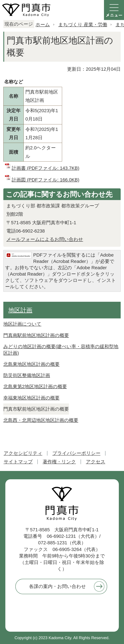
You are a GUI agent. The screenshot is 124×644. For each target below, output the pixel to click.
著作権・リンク (59, 462)
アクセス (96, 462)
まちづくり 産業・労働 (83, 25)
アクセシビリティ (23, 453)
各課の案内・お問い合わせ (57, 586)
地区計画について (22, 324)
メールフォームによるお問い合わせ (45, 239)
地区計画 (20, 310)
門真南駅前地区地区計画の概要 (36, 335)
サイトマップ (18, 462)
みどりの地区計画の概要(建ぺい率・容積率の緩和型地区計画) (61, 350)
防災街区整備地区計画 (27, 375)
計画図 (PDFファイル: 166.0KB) (45, 180)
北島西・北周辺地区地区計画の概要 (41, 420)
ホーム (43, 25)
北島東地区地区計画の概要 (31, 364)
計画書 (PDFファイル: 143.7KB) (45, 168)
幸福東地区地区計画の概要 (31, 398)
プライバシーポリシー (76, 453)
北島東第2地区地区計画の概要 (35, 387)
